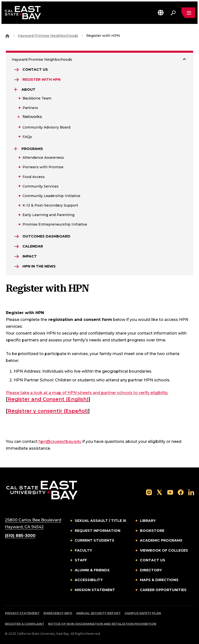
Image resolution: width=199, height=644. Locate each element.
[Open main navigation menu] (188, 13)
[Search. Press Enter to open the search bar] (173, 13)
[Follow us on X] (159, 492)
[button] (161, 13)
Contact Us (153, 560)
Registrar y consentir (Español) (48, 411)
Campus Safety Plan (143, 613)
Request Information (98, 531)
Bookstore (152, 531)
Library (148, 521)
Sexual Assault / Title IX (100, 521)
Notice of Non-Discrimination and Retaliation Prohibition (102, 624)
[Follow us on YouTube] (170, 492)
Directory (151, 570)
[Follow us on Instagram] (149, 492)
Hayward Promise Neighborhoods (48, 36)
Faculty (83, 550)
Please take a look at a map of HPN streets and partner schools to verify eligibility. (87, 393)
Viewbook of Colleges (164, 550)
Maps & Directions (159, 580)
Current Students (94, 540)
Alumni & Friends (92, 570)
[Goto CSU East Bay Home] (7, 36)
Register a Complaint (25, 624)
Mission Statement (95, 590)
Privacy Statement (22, 613)
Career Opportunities (163, 590)
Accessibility (89, 580)
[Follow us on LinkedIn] (191, 492)
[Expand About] (16, 89)
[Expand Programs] (16, 149)
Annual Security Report (98, 613)
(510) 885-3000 (20, 536)
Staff (81, 560)
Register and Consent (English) (48, 399)
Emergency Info (58, 613)
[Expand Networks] (18, 117)
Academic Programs (161, 540)
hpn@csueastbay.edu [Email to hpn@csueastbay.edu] (60, 441)
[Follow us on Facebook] (181, 492)
